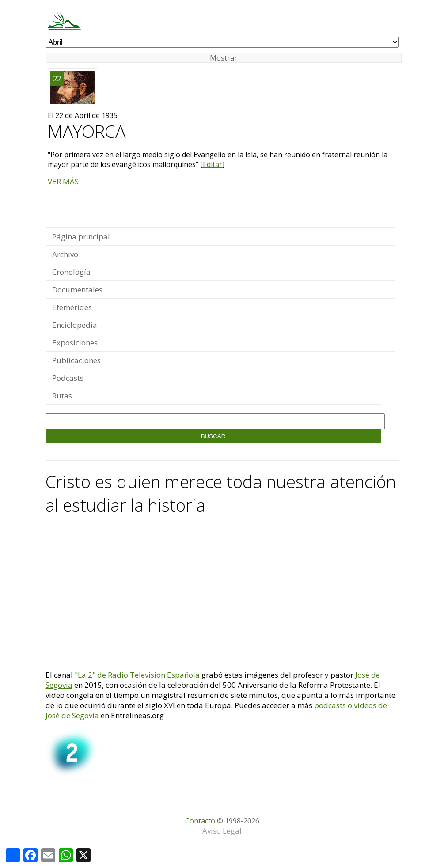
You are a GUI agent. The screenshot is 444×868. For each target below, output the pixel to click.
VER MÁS (63, 181)
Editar (213, 164)
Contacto (200, 821)
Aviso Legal (222, 831)
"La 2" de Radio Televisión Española (137, 675)
